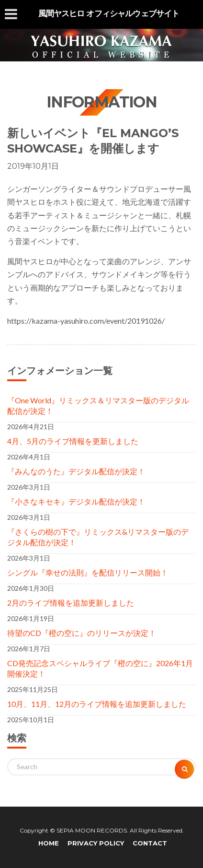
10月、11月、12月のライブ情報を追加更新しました (97, 704)
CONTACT (150, 843)
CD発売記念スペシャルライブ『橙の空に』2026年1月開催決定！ (100, 668)
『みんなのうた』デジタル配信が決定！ (76, 471)
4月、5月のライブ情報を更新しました (73, 441)
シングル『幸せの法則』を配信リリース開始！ (88, 572)
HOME (49, 843)
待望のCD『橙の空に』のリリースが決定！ (82, 633)
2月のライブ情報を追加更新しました (71, 603)
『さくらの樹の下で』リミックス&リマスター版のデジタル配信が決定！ (98, 537)
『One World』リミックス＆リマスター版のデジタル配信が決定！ (98, 405)
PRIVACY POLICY (96, 843)
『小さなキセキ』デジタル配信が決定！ (76, 501)
